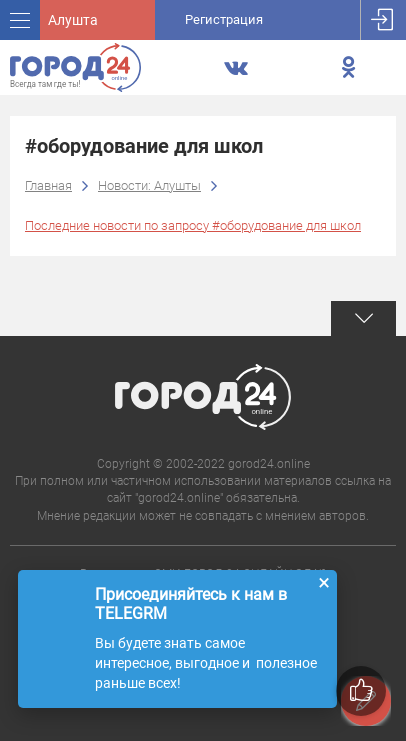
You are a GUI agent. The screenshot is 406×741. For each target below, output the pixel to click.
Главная (48, 185)
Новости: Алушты (149, 185)
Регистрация (224, 19)
